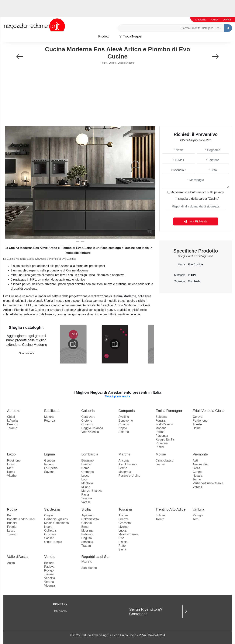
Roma (11, 472)
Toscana (125, 509)
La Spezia (51, 468)
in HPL (192, 275)
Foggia (12, 527)
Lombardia (90, 454)
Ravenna (162, 443)
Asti (195, 460)
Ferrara (161, 421)
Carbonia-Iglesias (56, 519)
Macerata (125, 472)
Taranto (12, 534)
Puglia (12, 509)
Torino (197, 479)
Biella (196, 468)
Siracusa (87, 542)
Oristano (50, 534)
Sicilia (86, 509)
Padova (49, 567)
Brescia (86, 464)
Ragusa (86, 538)
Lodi (84, 479)
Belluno (49, 563)
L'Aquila (12, 421)
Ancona (123, 460)
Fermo (123, 468)
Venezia (50, 578)
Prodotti (104, 36)
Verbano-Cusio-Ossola (208, 483)
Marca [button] (182, 264)
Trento (160, 519)
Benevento (126, 421)
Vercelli (198, 487)
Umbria (198, 509)
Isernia (160, 464)
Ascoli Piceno (127, 464)
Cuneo (197, 472)
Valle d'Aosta (17, 557)
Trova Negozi (131, 36)
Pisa (121, 538)
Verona (49, 582)
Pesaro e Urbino (129, 476)
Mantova (87, 483)
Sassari (49, 538)
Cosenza (87, 424)
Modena (161, 428)
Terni (196, 519)
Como (85, 468)
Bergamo (87, 460)
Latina (11, 464)
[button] (77, 242)
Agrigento (88, 515)
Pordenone (200, 421)
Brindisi (12, 523)
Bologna (161, 417)
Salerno (124, 432)
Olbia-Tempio (53, 542)
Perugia (198, 515)
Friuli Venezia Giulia (209, 411)
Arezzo (123, 515)
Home (104, 63)
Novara (198, 476)
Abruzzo (14, 411)
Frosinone (14, 460)
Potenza (50, 421)
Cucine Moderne (126, 63)
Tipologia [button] (180, 281)
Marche (124, 454)
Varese (86, 502)
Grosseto (124, 523)
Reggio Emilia (165, 439)
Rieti (10, 468)
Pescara (13, 424)
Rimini (160, 447)
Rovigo (49, 570)
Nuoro (48, 527)
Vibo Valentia (90, 432)
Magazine (201, 20)
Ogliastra (50, 531)
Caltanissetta (90, 519)
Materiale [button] (180, 275)
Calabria (88, 411)
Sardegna (52, 509)
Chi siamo (60, 611)
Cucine (112, 63)
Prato (122, 546)
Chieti (11, 417)
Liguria (50, 454)
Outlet (215, 20)
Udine (197, 428)
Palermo (87, 534)
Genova (50, 460)
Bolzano (161, 515)
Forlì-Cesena (164, 424)
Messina (87, 531)
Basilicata (52, 411)
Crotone (87, 421)
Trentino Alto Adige (171, 509)
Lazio (11, 454)
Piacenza (162, 436)
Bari (10, 515)
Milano (86, 487)
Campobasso (164, 460)
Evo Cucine (195, 264)
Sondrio (86, 498)
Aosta (11, 563)
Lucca (122, 531)
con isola (194, 281)
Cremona (88, 472)
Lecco (85, 476)
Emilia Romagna (169, 411)
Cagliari (49, 515)
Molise (161, 454)
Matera (49, 417)
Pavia (85, 495)
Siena (122, 549)
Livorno (123, 527)
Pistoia (123, 542)
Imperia (49, 464)
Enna (85, 527)
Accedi (227, 20)
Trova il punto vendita (117, 396)
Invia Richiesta (196, 221)
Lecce (11, 531)
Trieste (197, 424)
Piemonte (200, 454)
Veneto (50, 557)
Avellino (124, 417)
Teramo (12, 428)
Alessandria (201, 464)
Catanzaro (88, 417)
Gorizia (197, 417)
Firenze (123, 519)
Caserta (124, 424)
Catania (86, 523)
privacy (219, 192)
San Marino (89, 568)
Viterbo (12, 476)
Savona (49, 472)
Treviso (49, 574)
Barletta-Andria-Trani (21, 519)
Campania (127, 411)
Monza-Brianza (92, 491)
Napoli (123, 428)
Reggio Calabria (92, 428)
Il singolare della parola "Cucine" (198, 199)
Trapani (86, 546)
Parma (160, 432)
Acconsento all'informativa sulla (198, 192)
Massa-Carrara (128, 534)
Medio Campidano (57, 523)
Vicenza (50, 586)
